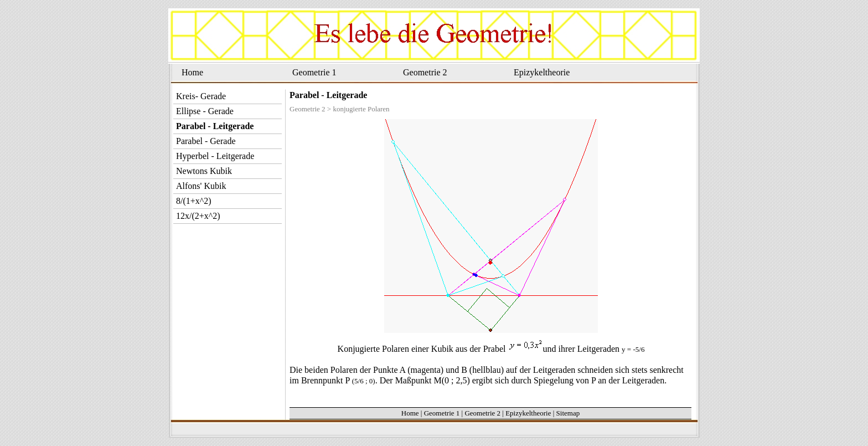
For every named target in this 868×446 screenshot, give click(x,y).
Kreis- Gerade (201, 96)
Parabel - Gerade (206, 141)
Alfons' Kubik (201, 186)
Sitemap (568, 413)
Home (192, 72)
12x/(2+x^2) (198, 216)
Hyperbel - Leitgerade (215, 156)
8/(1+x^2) (194, 201)
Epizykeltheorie (542, 72)
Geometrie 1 (314, 72)
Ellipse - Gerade (205, 111)
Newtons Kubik (204, 171)
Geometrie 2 (425, 72)
